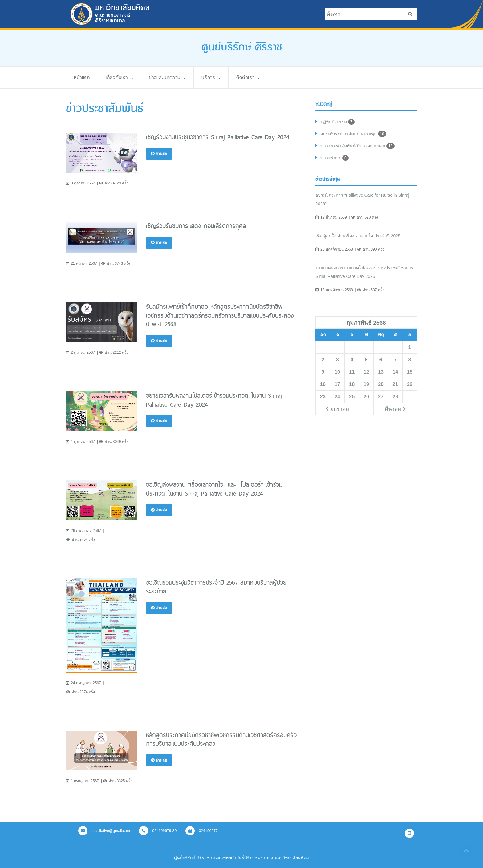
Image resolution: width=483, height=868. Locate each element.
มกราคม (337, 409)
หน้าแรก (82, 77)
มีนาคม (395, 409)
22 (410, 384)
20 (381, 384)
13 (381, 372)
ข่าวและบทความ (168, 77)
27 (381, 396)
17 (337, 384)
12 (366, 372)
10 (337, 372)
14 (395, 372)
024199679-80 (158, 831)
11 (352, 372)
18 (352, 384)
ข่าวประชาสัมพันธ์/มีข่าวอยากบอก (358, 146)
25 (352, 396)
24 (337, 396)
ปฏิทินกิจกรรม (337, 122)
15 (410, 372)
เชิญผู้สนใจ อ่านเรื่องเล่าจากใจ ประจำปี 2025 (358, 236)
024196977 (202, 831)
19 (366, 384)
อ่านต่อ (159, 154)
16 (323, 384)
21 (395, 384)
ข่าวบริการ (335, 158)
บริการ (211, 77)
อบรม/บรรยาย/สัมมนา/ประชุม (353, 134)
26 (366, 396)
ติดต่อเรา (248, 77)
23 (323, 396)
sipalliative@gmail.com (104, 831)
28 (395, 396)
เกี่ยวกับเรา (120, 77)
